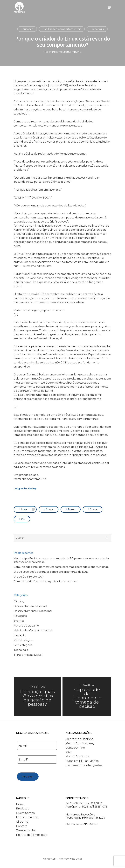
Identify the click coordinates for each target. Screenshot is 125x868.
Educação (27, 29)
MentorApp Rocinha (79, 739)
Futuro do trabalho (26, 626)
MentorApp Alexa (77, 756)
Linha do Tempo (27, 817)
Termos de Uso (26, 830)
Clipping (19, 601)
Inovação (20, 635)
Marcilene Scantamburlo (65, 52)
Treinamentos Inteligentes (84, 765)
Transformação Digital (28, 655)
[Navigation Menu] (110, 8)
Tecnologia (97, 29)
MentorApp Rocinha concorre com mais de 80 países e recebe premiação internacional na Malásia (61, 560)
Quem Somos (25, 813)
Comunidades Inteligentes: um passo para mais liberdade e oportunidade (61, 567)
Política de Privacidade (32, 835)
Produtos (22, 809)
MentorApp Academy (80, 743)
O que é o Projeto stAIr (29, 577)
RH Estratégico (23, 640)
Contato (22, 826)
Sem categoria (23, 645)
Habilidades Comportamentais (62, 29)
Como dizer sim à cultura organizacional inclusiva (45, 582)
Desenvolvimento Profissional (33, 611)
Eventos (19, 621)
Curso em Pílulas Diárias (82, 761)
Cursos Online (75, 748)
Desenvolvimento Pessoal (30, 606)
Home (20, 804)
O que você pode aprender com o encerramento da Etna (51, 572)
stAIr (69, 752)
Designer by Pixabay (25, 488)
